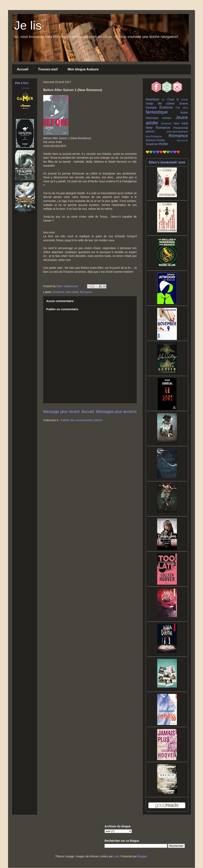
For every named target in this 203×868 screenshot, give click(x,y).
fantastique (157, 112)
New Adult (72, 292)
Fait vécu (182, 108)
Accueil (23, 69)
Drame (184, 103)
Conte (185, 100)
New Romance (158, 128)
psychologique (154, 136)
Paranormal (181, 128)
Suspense (152, 144)
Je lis (28, 25)
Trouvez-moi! (48, 69)
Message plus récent (61, 412)
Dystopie (151, 107)
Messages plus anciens (116, 412)
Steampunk (182, 140)
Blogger (142, 856)
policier (150, 131)
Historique (152, 118)
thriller (164, 144)
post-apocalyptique (177, 132)
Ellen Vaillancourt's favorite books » (24, 222)
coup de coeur (160, 103)
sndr (116, 856)
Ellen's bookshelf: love (167, 162)
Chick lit (173, 99)
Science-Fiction (155, 140)
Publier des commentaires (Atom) (82, 420)
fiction (184, 113)
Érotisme (59, 292)
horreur (167, 118)
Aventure (152, 99)
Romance (86, 292)
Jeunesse (166, 124)
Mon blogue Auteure (83, 69)
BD (163, 100)
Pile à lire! (22, 83)
